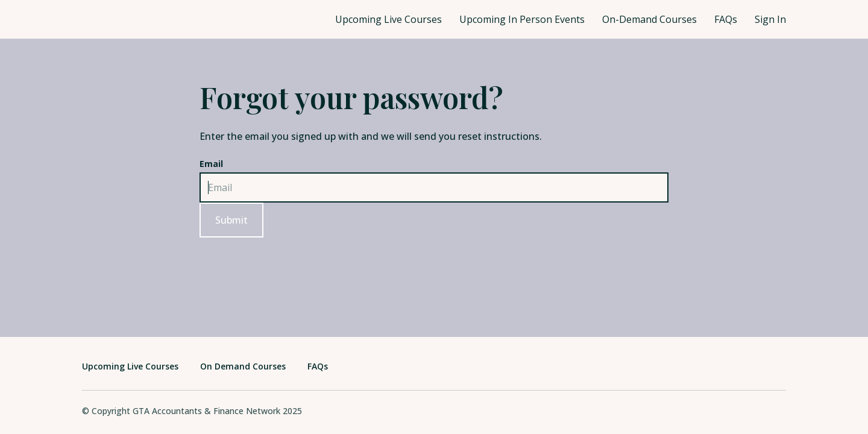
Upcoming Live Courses (388, 19)
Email (211, 164)
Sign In (770, 19)
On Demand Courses (243, 366)
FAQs (726, 19)
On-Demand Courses (649, 19)
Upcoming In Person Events (522, 19)
